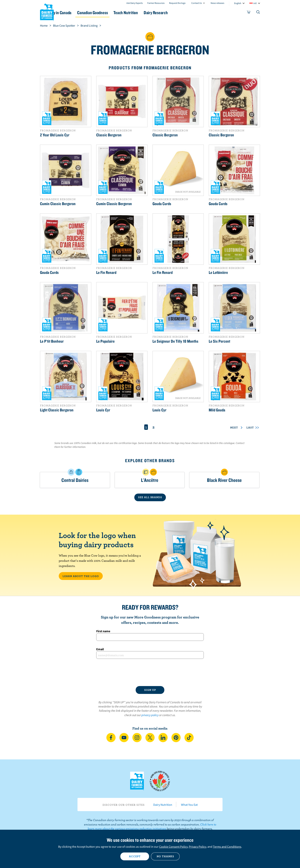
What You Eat (189, 805)
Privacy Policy (197, 847)
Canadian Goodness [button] (114, 13)
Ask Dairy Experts (135, 3)
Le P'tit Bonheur (52, 341)
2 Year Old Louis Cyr (55, 135)
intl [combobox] (255, 3)
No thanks (165, 856)
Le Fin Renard (106, 272)
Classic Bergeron (109, 135)
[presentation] (150, 672)
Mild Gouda (217, 410)
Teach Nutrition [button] (152, 13)
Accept (135, 856)
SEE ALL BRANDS (150, 497)
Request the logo (177, 3)
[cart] (249, 13)
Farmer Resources (156, 3)
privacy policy (150, 715)
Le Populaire (105, 341)
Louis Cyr (103, 410)
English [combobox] (238, 3)
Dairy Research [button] (186, 13)
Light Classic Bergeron (57, 410)
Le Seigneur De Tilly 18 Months (175, 341)
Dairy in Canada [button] (76, 13)
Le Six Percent (219, 341)
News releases (217, 3)
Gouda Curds (162, 204)
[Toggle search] (258, 13)
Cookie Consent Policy (173, 847)
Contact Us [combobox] (197, 3)
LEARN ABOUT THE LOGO (81, 576)
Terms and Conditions (227, 847)
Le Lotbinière (218, 272)
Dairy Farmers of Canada (47, 12)
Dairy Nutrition (163, 805)
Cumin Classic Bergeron (58, 204)
